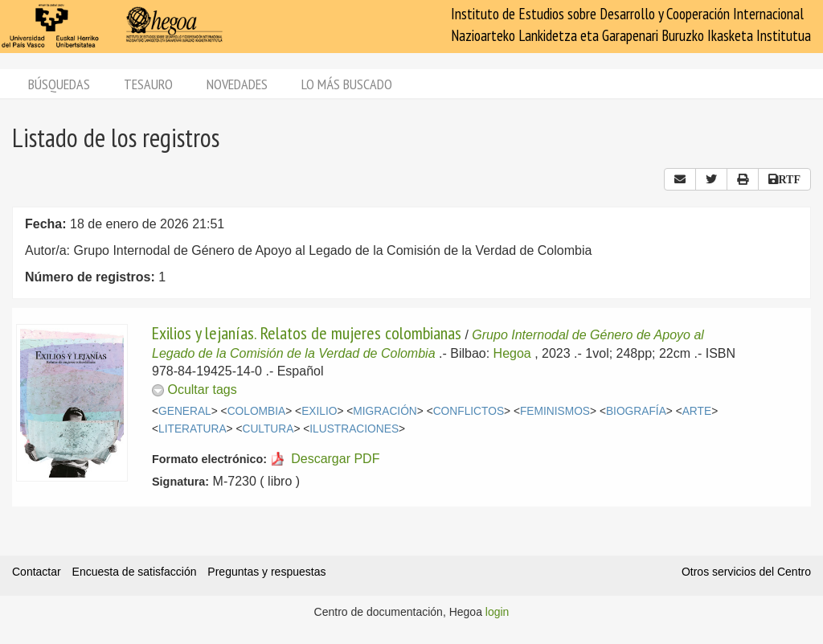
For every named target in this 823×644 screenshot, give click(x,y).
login (497, 612)
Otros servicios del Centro (746, 572)
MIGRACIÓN (385, 411)
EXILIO (319, 411)
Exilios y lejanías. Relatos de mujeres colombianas (307, 333)
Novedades (237, 84)
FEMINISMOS (555, 411)
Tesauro (148, 84)
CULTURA (268, 429)
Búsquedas (59, 84)
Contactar (37, 572)
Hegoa (512, 353)
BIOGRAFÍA (636, 411)
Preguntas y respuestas (266, 572)
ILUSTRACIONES (354, 429)
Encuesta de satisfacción (135, 572)
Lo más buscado (347, 84)
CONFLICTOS (469, 411)
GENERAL (185, 411)
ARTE (697, 411)
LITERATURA (192, 429)
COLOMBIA (257, 411)
